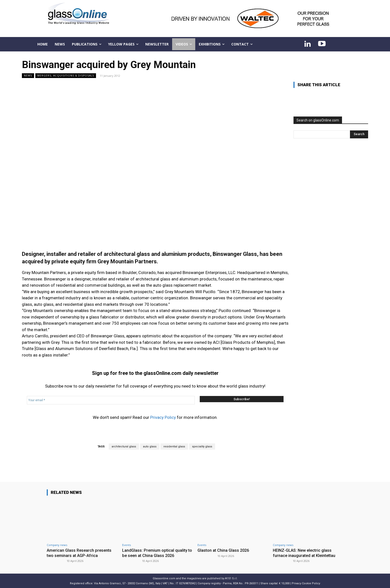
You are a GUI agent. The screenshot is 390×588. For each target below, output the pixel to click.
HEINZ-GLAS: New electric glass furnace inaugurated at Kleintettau (305, 553)
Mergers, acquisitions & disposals (66, 76)
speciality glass (202, 447)
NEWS (28, 76)
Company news (57, 545)
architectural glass (124, 447)
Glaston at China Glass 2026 (224, 550)
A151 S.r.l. (231, 578)
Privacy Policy (163, 417)
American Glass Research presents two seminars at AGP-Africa (80, 553)
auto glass (150, 447)
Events (126, 545)
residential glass (174, 447)
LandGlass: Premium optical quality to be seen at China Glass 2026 (155, 553)
